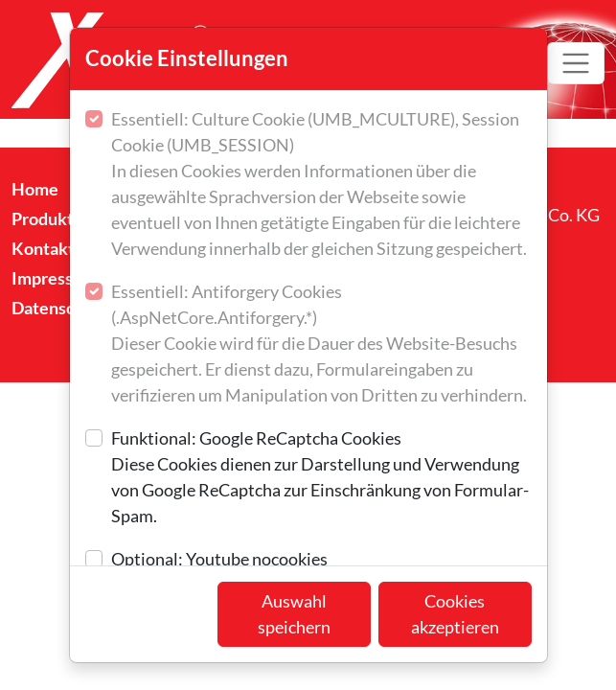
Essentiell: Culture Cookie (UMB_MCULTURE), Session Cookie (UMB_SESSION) (321, 185)
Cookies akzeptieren (455, 614)
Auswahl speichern (294, 614)
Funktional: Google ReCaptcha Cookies (321, 478)
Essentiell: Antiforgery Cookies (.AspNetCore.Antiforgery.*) (321, 345)
